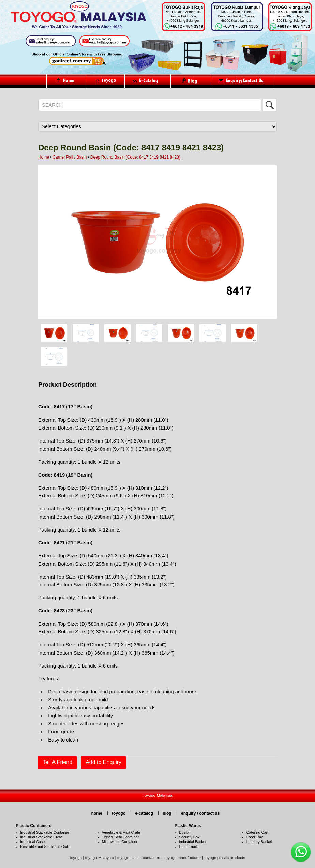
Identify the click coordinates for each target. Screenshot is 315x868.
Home (44, 157)
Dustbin (185, 832)
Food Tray (255, 837)
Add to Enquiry (103, 762)
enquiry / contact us (200, 813)
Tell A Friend (57, 762)
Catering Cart (257, 832)
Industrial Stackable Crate (41, 837)
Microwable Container (120, 842)
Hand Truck (188, 847)
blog (167, 813)
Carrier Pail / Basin (70, 157)
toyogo (119, 813)
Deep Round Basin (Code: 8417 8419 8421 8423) (135, 157)
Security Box (189, 837)
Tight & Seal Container (120, 837)
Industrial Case (32, 842)
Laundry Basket (259, 842)
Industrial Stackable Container (45, 832)
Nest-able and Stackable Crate (45, 847)
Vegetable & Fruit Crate (121, 832)
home (97, 813)
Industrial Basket (193, 842)
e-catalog (144, 813)
